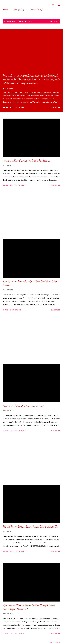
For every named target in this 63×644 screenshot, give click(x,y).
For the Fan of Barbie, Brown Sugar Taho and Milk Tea (31, 527)
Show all (54, 21)
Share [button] (5, 107)
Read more (55, 107)
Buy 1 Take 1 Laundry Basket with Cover (24, 406)
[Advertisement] (31, 213)
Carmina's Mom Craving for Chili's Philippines (27, 161)
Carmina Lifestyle (37, 10)
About (5, 10)
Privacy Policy (19, 10)
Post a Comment (18, 107)
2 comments (16, 310)
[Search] (53, 4)
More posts (55, 642)
